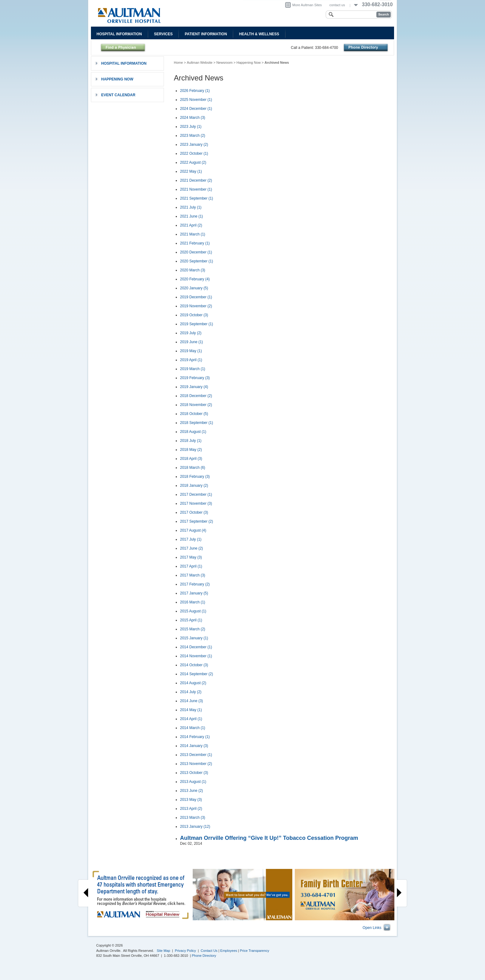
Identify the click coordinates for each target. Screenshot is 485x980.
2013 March (193, 818)
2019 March (193, 369)
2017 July (191, 539)
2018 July (191, 441)
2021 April (191, 225)
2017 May (191, 557)
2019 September (197, 324)
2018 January (194, 486)
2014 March (193, 728)
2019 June (191, 342)
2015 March (193, 629)
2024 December (196, 109)
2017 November (196, 503)
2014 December (196, 647)
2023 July (191, 127)
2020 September (197, 261)
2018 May (191, 450)
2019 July (191, 333)
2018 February (195, 477)
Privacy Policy (185, 951)
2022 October (194, 153)
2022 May (191, 171)
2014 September (197, 674)
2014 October (194, 665)
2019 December (196, 297)
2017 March (193, 575)
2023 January (194, 145)
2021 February (195, 243)
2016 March (193, 602)
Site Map (163, 951)
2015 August (193, 611)
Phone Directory (204, 956)
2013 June (191, 791)
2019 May (191, 351)
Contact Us (209, 951)
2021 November (196, 189)
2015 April (191, 620)
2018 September (197, 423)
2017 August (193, 530)
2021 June (191, 216)
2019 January (194, 387)
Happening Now (249, 63)
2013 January (195, 827)
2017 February (195, 584)
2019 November (196, 306)
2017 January (194, 593)
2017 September (197, 521)
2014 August (193, 683)
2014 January (194, 746)
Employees (229, 951)
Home (178, 63)
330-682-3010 (377, 4)
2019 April (191, 360)
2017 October (194, 512)
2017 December (196, 494)
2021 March (193, 234)
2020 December (196, 252)
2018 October (194, 414)
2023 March (193, 136)
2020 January (194, 288)
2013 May (191, 800)
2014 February (195, 737)
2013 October (194, 773)
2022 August (193, 162)
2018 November (196, 405)
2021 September (197, 198)
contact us (337, 5)
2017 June (191, 548)
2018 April (191, 459)
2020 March (193, 270)
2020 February (195, 279)
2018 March (193, 468)
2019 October (194, 315)
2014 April (191, 719)
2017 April (191, 566)
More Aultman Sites (307, 5)
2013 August (193, 782)
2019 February (195, 378)
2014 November (196, 656)
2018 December (196, 396)
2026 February (195, 91)
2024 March (193, 118)
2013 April (191, 809)
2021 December (196, 180)
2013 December (196, 755)
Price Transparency (255, 951)
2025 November (196, 100)
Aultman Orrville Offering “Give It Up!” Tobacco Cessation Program (269, 838)
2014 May (191, 710)
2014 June (191, 701)
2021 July (191, 207)
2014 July (191, 692)
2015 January (194, 638)
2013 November (196, 764)
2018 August (193, 432)
